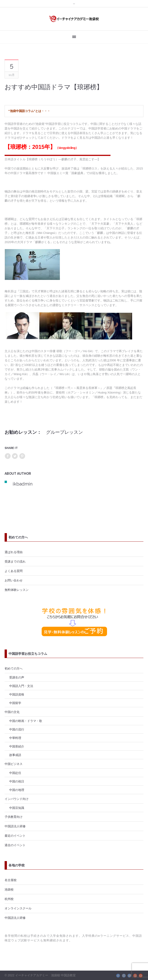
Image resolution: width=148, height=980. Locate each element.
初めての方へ (14, 668)
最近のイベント (15, 836)
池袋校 (9, 889)
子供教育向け (14, 817)
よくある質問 (14, 571)
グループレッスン (64, 432)
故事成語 (15, 755)
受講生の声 (17, 677)
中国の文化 (12, 712)
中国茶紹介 (17, 746)
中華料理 (15, 738)
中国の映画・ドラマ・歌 (26, 721)
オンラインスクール (18, 908)
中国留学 (15, 703)
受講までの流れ (15, 561)
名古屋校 (11, 880)
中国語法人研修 (15, 826)
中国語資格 (17, 694)
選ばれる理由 (14, 552)
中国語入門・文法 (21, 686)
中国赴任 (15, 773)
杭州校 (9, 899)
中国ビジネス (14, 764)
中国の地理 (17, 790)
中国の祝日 (17, 781)
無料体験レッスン (17, 590)
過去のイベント (15, 845)
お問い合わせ (14, 580)
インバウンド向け (17, 799)
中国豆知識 (17, 808)
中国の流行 (17, 729)
